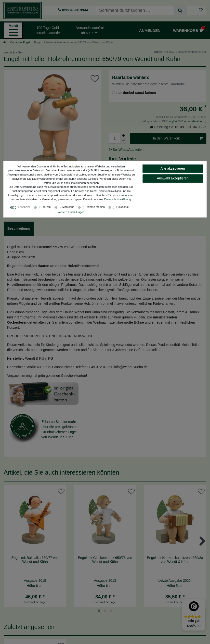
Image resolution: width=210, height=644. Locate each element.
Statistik (46, 207)
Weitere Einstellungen (71, 212)
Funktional (122, 207)
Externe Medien (95, 207)
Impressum (127, 195)
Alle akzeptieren (173, 168)
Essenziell (24, 207)
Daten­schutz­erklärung (118, 199)
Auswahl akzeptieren (173, 178)
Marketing (68, 207)
